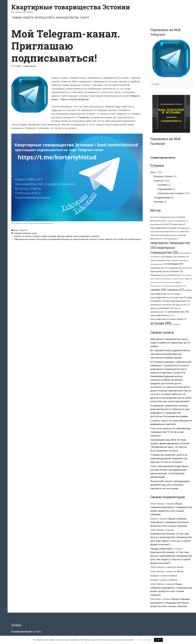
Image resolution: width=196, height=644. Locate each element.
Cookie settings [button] (144, 640)
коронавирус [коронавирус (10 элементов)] (169, 257)
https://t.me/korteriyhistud (75, 99)
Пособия (162, 185)
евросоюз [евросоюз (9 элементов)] (156, 239)
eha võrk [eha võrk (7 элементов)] (154, 217)
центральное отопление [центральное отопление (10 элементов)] (163, 305)
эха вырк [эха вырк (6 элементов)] (176, 324)
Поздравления (162, 198)
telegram (18, 233)
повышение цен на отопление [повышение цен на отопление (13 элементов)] (166, 271)
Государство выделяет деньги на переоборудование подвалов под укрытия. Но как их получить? (169, 458)
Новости (28, 18)
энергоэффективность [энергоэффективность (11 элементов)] (162, 315)
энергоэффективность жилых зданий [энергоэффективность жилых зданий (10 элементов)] (168, 319)
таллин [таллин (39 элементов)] (158, 290)
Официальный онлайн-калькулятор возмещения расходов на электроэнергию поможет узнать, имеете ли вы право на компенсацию (77, 239)
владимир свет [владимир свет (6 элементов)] (182, 221)
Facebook (84, 117)
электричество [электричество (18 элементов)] (178, 312)
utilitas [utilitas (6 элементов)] (171, 221)
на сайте (26, 632)
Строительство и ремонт (171, 193)
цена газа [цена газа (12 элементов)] (181, 297)
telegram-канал (30, 233)
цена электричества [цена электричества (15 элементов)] (178, 301)
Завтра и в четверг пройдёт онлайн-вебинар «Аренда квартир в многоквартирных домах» (57, 236)
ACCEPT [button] (158, 640)
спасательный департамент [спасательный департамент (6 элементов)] (174, 286)
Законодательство (67, 18)
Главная (17, 18)
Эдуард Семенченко (161, 549)
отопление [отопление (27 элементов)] (174, 264)
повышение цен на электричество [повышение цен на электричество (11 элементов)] (167, 275)
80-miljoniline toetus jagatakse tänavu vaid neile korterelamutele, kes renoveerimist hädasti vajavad (170, 354)
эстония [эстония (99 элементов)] (161, 323)
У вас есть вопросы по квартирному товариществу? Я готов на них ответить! (170, 432)
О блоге (84, 18)
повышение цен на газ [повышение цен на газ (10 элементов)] (180, 268)
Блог (16, 230)
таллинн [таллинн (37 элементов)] (176, 290)
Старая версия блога (163, 158)
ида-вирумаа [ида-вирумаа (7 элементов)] (173, 239)
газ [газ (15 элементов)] (168, 224)
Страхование (164, 189)
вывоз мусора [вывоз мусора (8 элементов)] (157, 224)
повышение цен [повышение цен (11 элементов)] (159, 268)
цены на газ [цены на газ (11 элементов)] (183, 305)
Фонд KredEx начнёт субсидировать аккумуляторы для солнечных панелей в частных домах (170, 485)
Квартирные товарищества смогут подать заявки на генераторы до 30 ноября (170, 343)
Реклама (159, 202)
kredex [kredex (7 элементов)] (164, 221)
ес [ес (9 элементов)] (164, 239)
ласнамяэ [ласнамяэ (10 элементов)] (183, 257)
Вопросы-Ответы (45, 18)
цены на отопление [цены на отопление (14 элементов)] (162, 308)
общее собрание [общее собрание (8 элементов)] (158, 260)
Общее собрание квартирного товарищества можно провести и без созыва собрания (170, 522)
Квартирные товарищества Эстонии (71, 7)
